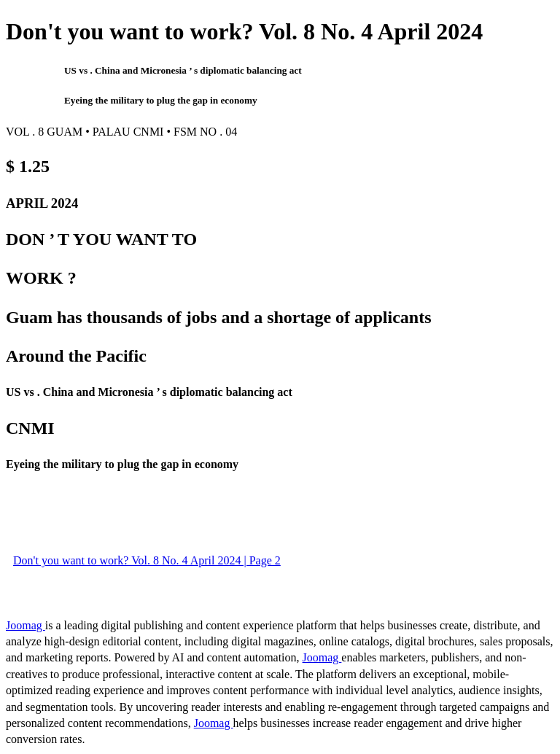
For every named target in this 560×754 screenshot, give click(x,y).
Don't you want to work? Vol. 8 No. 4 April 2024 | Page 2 (147, 560)
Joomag (26, 625)
